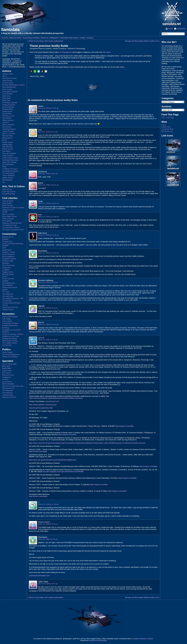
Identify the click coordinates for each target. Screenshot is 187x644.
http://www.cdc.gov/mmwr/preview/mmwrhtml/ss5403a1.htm (53, 460)
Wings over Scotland (10, 357)
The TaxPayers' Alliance (11, 227)
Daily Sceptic (7, 203)
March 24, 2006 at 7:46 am (48, 340)
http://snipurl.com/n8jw (148, 466)
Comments (181, 29)
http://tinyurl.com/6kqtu (38, 496)
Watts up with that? (9, 397)
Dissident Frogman (9, 259)
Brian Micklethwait (9, 87)
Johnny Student (8, 131)
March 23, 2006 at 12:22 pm (48, 253)
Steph (4, 167)
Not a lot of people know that (13, 386)
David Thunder (8, 205)
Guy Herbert (7, 118)
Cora (4, 248)
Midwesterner (7, 138)
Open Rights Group (9, 216)
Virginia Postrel (8, 310)
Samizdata (10, 30)
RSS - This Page (168, 118)
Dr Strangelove (65, 52)
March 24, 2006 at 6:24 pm (48, 539)
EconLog (6, 328)
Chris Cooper (7, 89)
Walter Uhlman (8, 178)
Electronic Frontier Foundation (13, 208)
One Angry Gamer (9, 192)
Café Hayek (7, 319)
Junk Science (7, 382)
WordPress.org (167, 131)
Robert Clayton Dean (10, 158)
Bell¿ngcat (6, 366)
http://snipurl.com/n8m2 (117, 491)
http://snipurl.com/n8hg (124, 426)
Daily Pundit (7, 250)
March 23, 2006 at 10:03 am (48, 203)
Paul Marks (6, 151)
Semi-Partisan (7, 285)
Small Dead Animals (10, 287)
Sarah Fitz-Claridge (9, 162)
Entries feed (166, 127)
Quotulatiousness (9, 283)
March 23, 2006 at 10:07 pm (48, 324)
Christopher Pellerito (10, 92)
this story (107, 52)
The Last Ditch (8, 296)
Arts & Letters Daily (9, 364)
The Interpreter (8, 390)
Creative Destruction (10, 326)
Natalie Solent (7, 142)
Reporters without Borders (12, 223)
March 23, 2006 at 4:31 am (48, 132)
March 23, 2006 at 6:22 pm (48, 308)
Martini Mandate (8, 384)
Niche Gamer (7, 189)
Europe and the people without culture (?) (142, 41)
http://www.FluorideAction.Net (41, 408)
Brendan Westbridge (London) (13, 85)
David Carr (6, 100)
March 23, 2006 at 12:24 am (48, 108)
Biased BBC (7, 368)
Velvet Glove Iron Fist (10, 307)
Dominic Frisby (8, 261)
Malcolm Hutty (7, 136)
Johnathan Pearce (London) (40, 49)
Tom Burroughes (8, 173)
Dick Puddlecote (8, 257)
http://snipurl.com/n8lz (99, 485)
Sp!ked (5, 290)
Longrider (6, 270)
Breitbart (5, 239)
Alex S (5, 76)
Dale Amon (6, 96)
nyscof (41, 338)
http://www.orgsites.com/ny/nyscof (43, 405)
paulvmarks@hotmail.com (39, 576)
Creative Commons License (143, 639)
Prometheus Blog (9, 194)
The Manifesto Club (9, 225)
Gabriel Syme (7, 111)
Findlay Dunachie (9, 105)
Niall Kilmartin (7, 147)
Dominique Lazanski (10, 103)
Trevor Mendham (9, 175)
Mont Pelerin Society (10, 341)
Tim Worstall (7, 301)
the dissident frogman (10, 171)
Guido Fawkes (8, 352)
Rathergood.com (8, 388)
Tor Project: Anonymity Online (13, 230)
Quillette (5, 281)
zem (4, 182)
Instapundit (6, 268)
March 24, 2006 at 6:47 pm (48, 584)
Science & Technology (76, 49)
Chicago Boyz (7, 241)
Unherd (5, 305)
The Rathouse (7, 393)
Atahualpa (103, 640)
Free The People (8, 265)
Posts (170, 29)
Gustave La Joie (8, 116)
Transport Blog (8, 395)
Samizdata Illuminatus (10, 160)
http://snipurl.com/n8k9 (127, 478)
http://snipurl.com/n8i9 (67, 435)
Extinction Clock (8, 375)
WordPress (93, 640)
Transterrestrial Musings (11, 303)
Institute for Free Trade (11, 336)
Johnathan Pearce (9, 129)
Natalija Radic (7, 145)
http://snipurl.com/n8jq (38, 451)
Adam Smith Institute (10, 317)
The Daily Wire (8, 294)
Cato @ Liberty (8, 201)
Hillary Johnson (8, 120)
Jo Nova (5, 379)
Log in (164, 125)
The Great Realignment (11, 354)
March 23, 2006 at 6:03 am (48, 174)
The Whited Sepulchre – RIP (13, 298)
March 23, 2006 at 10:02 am (48, 185)
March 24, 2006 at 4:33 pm (48, 524)
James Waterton (8, 125)
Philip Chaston (8, 156)
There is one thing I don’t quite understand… (47, 41)
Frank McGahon (8, 107)
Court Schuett (7, 94)
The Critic (6, 292)
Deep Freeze (7, 371)
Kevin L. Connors (9, 133)
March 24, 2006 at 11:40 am (48, 504)
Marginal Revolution (10, 338)
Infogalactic (6, 377)
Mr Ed (4, 140)
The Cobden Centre (9, 343)
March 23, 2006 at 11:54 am (48, 235)
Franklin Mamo (8, 109)
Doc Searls (6, 373)
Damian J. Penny (9, 252)
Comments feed (167, 129)
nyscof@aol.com (52, 401)
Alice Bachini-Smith (9, 78)
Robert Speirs (44, 522)
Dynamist (6, 263)
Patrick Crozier (8, 149)
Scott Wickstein (8, 164)
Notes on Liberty (8, 214)
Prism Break (7, 221)
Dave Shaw (6, 98)
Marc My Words (8, 274)
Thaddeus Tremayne (10, 169)
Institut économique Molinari (13, 334)
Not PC (5, 276)
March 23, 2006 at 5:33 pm (48, 282)
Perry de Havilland (9, 153)
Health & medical (60, 49)
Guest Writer (7, 114)
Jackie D (5, 122)
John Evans (7, 127)
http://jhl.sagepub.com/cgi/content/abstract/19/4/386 (63, 472)
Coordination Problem (10, 323)
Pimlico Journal (8, 219)
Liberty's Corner (8, 210)
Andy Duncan (7, 80)
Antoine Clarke (8, 83)
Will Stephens (7, 180)
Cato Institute (7, 321)
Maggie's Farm (8, 272)
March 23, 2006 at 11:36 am (48, 217)
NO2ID (5, 212)
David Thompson (9, 254)
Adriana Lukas (8, 74)
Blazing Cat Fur (8, 237)
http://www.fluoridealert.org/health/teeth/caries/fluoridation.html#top (56, 398)
